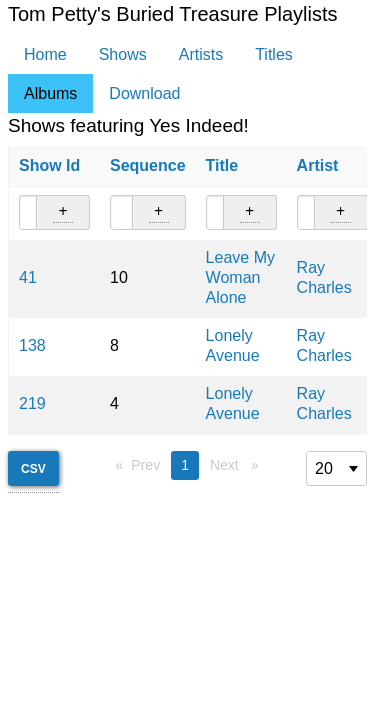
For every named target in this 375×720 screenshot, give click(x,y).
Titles (274, 54)
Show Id (49, 165)
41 (28, 277)
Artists (201, 54)
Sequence (148, 165)
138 (32, 345)
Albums (50, 93)
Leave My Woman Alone (240, 277)
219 (32, 403)
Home (45, 54)
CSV (33, 469)
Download (144, 93)
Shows (123, 54)
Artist (318, 165)
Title (222, 165)
